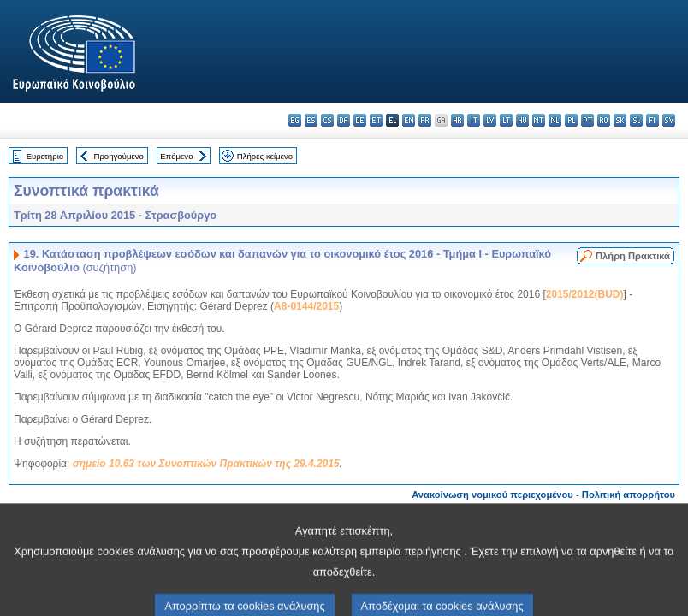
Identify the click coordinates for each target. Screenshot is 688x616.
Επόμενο (176, 156)
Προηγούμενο (118, 156)
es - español (311, 120)
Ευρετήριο (45, 156)
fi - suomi (652, 120)
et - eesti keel (376, 120)
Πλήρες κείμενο (265, 156)
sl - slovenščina (636, 120)
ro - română (604, 120)
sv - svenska (669, 120)
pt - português (587, 120)
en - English (409, 120)
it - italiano (474, 120)
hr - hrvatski (457, 120)
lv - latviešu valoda (490, 120)
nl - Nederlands (555, 120)
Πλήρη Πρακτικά (633, 256)
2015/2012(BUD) (585, 294)
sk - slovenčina (620, 120)
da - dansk (344, 120)
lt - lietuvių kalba (506, 120)
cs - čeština (327, 120)
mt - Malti (539, 120)
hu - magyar (522, 120)
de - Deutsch (360, 120)
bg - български (295, 120)
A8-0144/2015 (306, 306)
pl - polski (571, 120)
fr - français (425, 120)
